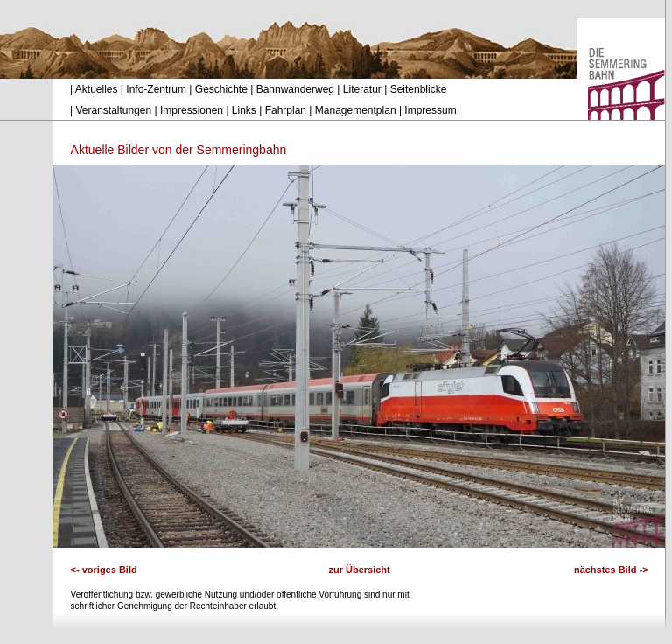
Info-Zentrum (156, 89)
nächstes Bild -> (611, 570)
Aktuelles (97, 89)
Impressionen (192, 110)
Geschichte (221, 89)
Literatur (362, 89)
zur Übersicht (359, 570)
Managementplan (356, 110)
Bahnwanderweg (295, 89)
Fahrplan (286, 110)
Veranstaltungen (113, 110)
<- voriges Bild (104, 570)
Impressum (430, 110)
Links (244, 110)
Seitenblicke (419, 89)
